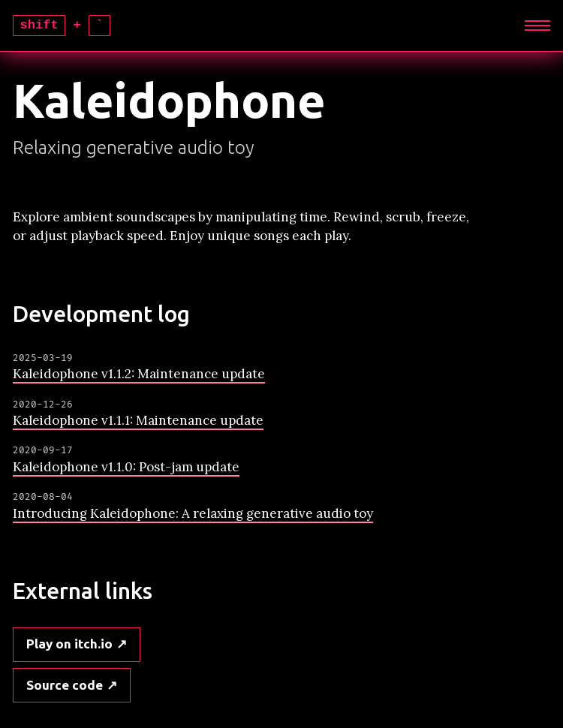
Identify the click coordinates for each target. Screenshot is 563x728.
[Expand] (537, 26)
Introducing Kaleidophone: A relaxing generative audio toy (193, 513)
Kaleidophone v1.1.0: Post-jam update (126, 467)
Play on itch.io (69, 644)
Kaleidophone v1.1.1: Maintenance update (138, 420)
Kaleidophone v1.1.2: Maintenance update (139, 374)
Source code (65, 685)
